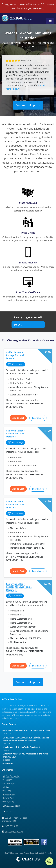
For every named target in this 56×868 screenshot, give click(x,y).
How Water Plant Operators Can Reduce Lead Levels (27, 730)
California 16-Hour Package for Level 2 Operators (16, 355)
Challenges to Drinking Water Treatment (22, 747)
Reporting (7, 791)
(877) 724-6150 (11, 826)
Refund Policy (9, 798)
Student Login (9, 783)
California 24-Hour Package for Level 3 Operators (16, 505)
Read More (8, 763)
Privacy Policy (9, 802)
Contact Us (8, 780)
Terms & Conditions (12, 805)
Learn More (38, 418)
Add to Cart (18, 418)
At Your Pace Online (12, 776)
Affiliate (6, 787)
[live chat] (49, 861)
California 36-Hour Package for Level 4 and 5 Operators (19, 587)
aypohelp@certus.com (14, 831)
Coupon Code (9, 794)
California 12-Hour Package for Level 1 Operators (16, 434)
